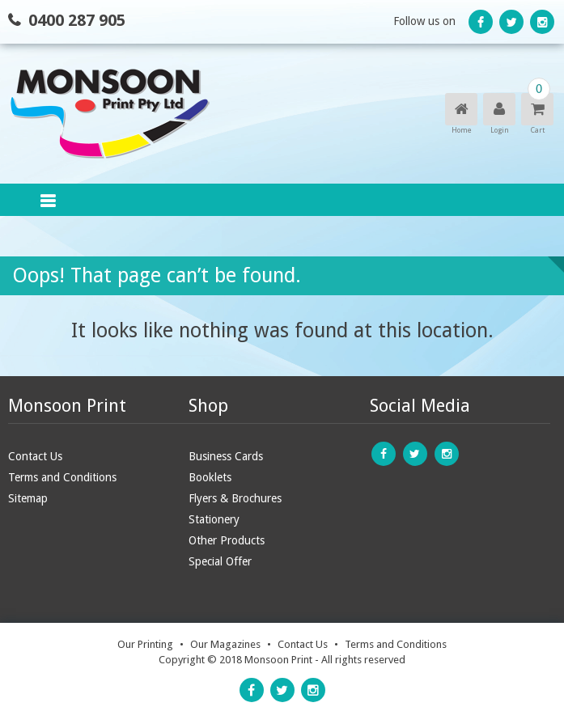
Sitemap (28, 498)
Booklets (210, 477)
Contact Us (35, 456)
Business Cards (226, 456)
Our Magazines (225, 644)
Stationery (214, 519)
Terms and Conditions (62, 477)
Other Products (227, 540)
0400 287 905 (77, 20)
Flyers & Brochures (235, 498)
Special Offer (220, 561)
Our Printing (145, 644)
